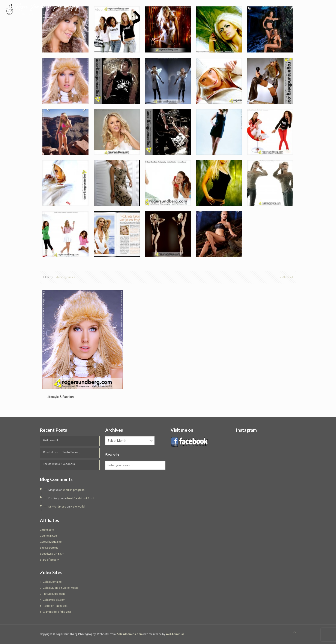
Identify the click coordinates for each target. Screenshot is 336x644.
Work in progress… (75, 490)
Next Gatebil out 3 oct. (81, 498)
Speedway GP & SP (52, 554)
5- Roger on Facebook (54, 606)
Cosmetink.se (48, 536)
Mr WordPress (57, 507)
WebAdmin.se (175, 634)
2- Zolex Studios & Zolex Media (59, 588)
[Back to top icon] (295, 632)
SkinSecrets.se (49, 548)
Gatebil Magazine (51, 542)
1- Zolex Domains (51, 582)
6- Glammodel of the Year (55, 612)
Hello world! (50, 440)
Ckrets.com (47, 530)
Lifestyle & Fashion (60, 397)
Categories (66, 277)
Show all (286, 277)
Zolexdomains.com (130, 634)
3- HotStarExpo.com (52, 594)
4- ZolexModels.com (53, 600)
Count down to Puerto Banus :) (62, 452)
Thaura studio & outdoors (59, 464)
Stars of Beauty (49, 560)
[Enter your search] (135, 465)
